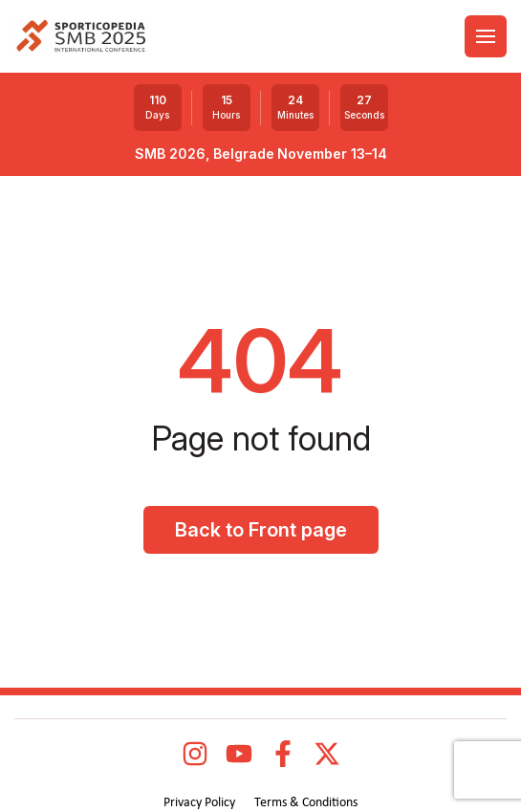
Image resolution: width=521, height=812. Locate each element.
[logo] (81, 37)
